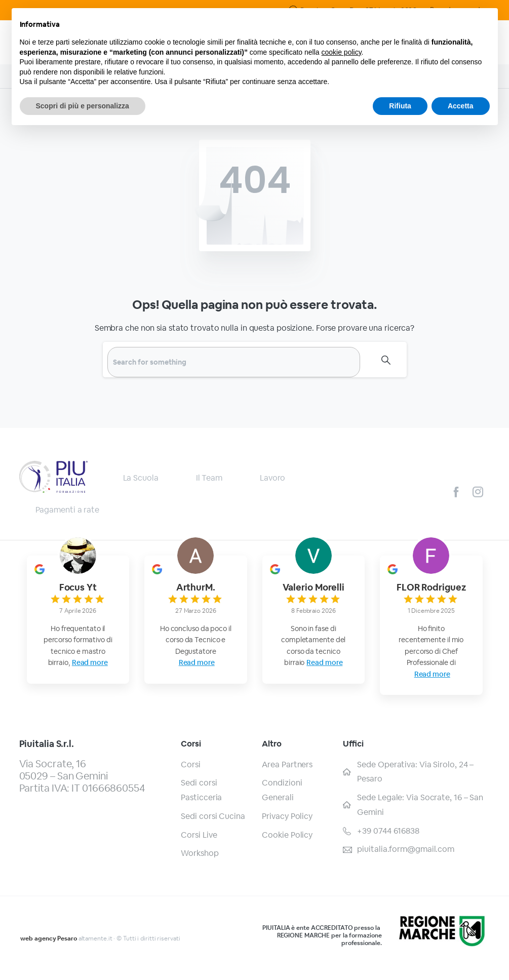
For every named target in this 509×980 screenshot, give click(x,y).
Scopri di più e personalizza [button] (83, 106)
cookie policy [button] (341, 52)
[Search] (233, 362)
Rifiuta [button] (400, 106)
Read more (90, 662)
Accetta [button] (461, 106)
